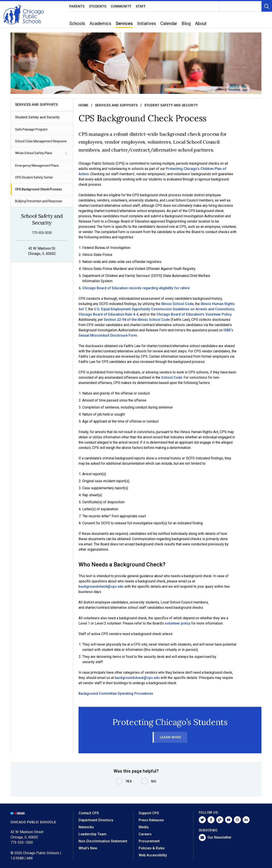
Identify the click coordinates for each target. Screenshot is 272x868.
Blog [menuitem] (186, 23)
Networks (86, 827)
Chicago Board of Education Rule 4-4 (108, 314)
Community (121, 6)
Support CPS (149, 813)
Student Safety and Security (37, 117)
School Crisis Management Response (41, 141)
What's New (88, 848)
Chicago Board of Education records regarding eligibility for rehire (136, 288)
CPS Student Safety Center (34, 177)
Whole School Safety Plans (42, 154)
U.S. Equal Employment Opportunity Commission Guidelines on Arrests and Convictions (164, 309)
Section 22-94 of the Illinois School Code (137, 320)
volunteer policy (178, 623)
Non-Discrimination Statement (103, 841)
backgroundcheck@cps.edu (101, 587)
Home (83, 105)
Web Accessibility (153, 855)
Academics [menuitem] (100, 23)
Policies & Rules (152, 848)
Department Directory (96, 820)
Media (144, 827)
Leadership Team (92, 834)
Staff (141, 6)
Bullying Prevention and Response (39, 201)
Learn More (171, 737)
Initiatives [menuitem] (147, 23)
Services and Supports (116, 105)
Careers (145, 834)
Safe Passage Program (31, 129)
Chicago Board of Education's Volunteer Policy (194, 314)
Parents (77, 6)
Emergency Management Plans (37, 166)
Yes (129, 781)
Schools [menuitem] (77, 23)
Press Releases (151, 820)
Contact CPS (89, 813)
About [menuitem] (201, 23)
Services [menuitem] (124, 23)
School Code (172, 378)
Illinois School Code (177, 304)
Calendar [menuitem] (169, 23)
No (154, 781)
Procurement (149, 841)
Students (98, 6)
